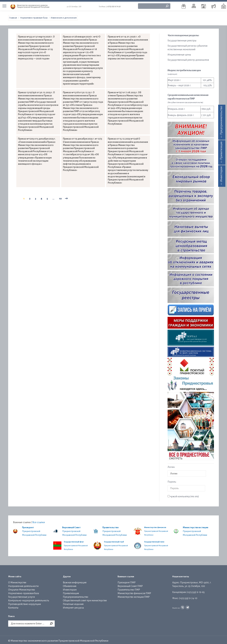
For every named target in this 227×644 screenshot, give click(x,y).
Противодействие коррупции (24, 602)
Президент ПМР (127, 581)
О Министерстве (17, 581)
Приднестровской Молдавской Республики (33, 5)
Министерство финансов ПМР (134, 592)
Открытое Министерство (22, 588)
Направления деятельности (23, 584)
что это (195, 495)
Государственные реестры (182, 39)
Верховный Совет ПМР (130, 584)
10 (60, 197)
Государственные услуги (21, 595)
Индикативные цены (179, 53)
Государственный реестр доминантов (188, 58)
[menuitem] (184, 4)
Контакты (13, 606)
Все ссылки (39, 521)
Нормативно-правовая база (24, 592)
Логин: (171, 465)
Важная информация (75, 581)
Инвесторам (70, 588)
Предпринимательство (76, 595)
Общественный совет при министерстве (85, 599)
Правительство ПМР (129, 588)
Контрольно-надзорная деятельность (29, 599)
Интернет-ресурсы (73, 606)
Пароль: (172, 480)
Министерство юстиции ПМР (134, 595)
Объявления (70, 584)
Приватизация (71, 592)
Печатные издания (73, 602)
